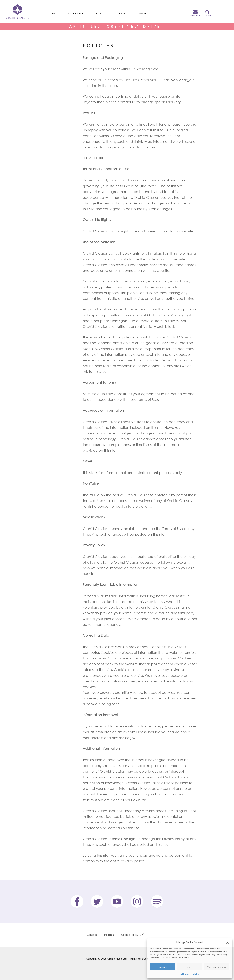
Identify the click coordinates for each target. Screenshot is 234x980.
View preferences (216, 967)
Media (143, 13)
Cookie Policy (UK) (133, 935)
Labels (121, 13)
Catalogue (75, 13)
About (51, 13)
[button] (227, 942)
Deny (190, 967)
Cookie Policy (185, 974)
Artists (100, 13)
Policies (195, 974)
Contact (92, 935)
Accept (163, 967)
